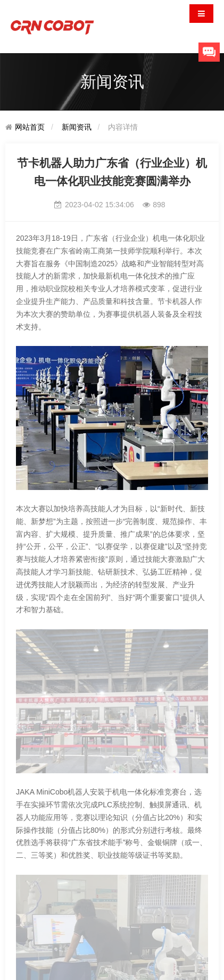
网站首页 (30, 127)
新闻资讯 (77, 127)
